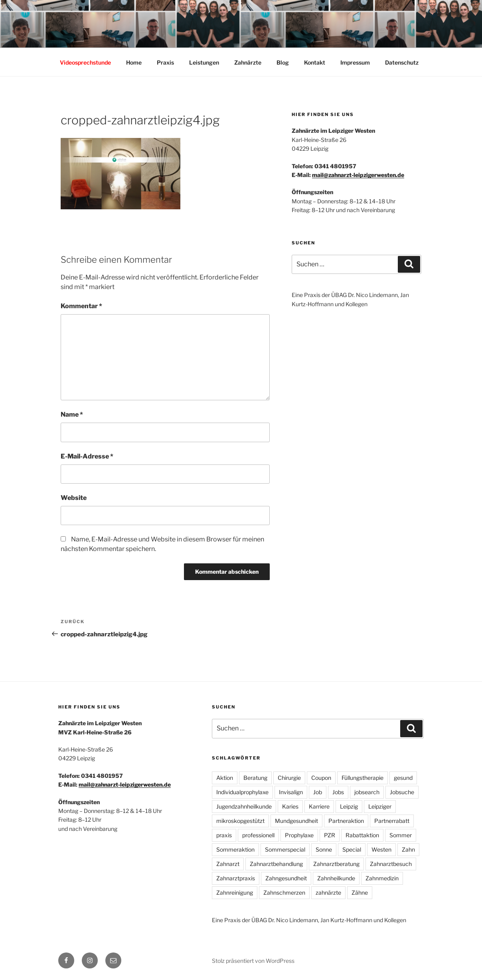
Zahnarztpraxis (236, 878)
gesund (403, 778)
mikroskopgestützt (240, 821)
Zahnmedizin (382, 878)
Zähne (360, 892)
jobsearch (367, 792)
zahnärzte (328, 892)
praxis (224, 835)
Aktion (225, 778)
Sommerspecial (285, 849)
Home (134, 62)
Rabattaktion (362, 835)
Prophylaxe (299, 835)
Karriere (319, 806)
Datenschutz (402, 62)
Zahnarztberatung (336, 864)
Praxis (165, 62)
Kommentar (81, 306)
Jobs (338, 792)
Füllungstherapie (362, 778)
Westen (381, 849)
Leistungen (204, 62)
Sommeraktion (235, 849)
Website (74, 498)
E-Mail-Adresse (87, 456)
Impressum (355, 62)
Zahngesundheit (286, 878)
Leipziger (380, 806)
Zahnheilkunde (336, 878)
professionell (258, 835)
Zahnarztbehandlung (276, 864)
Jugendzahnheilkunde (244, 806)
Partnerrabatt (392, 821)
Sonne (324, 849)
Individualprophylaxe (242, 792)
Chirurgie (289, 778)
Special (352, 849)
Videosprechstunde (85, 62)
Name (72, 414)
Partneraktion (346, 821)
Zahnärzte (248, 62)
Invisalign (291, 792)
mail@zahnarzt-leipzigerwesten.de (358, 175)
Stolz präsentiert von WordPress (253, 961)
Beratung (255, 778)
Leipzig (349, 806)
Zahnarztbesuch (391, 864)
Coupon (321, 778)
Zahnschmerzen (284, 892)
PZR (330, 835)
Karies (290, 806)
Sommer (401, 835)
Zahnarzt (228, 864)
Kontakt (315, 62)
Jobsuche (402, 792)
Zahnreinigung (235, 892)
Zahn (408, 849)
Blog (283, 62)
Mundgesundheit (296, 821)
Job (318, 792)
